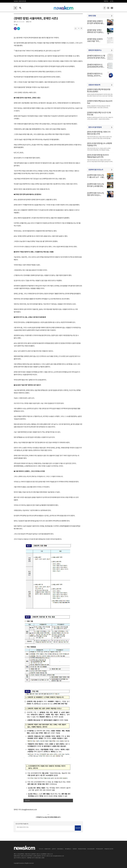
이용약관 (75, 849)
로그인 (112, 1)
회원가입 (106, 1)
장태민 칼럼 (92, 16)
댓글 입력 (78, 828)
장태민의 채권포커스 (95, 50)
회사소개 (41, 849)
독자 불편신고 (68, 849)
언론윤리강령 (47, 849)
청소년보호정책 (91, 849)
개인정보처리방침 (82, 849)
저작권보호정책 (99, 849)
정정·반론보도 (60, 849)
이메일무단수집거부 (109, 849)
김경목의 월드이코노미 (96, 170)
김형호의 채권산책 (94, 85)
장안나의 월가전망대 (95, 127)
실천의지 (54, 849)
